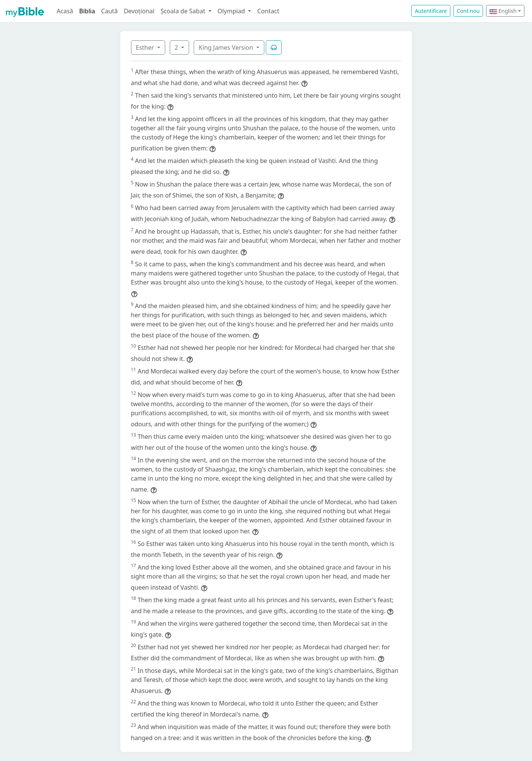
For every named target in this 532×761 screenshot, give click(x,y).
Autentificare (431, 11)
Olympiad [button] (232, 11)
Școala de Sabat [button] (184, 11)
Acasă (65, 11)
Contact (268, 11)
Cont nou (468, 11)
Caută (109, 11)
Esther (146, 47)
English (503, 11)
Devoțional (139, 11)
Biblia (87, 11)
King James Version (227, 47)
